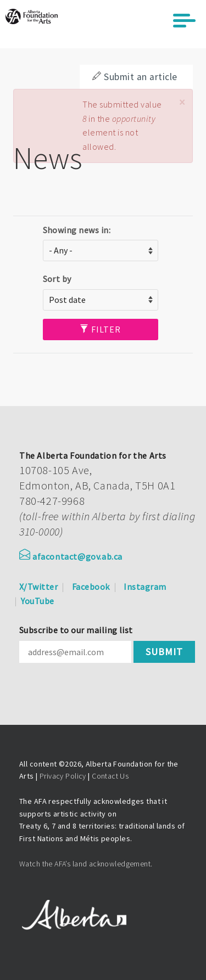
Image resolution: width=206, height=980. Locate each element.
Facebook (91, 587)
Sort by (57, 279)
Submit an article (135, 77)
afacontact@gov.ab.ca (71, 556)
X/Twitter (38, 587)
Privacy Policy (63, 776)
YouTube (37, 601)
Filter (100, 329)
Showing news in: (77, 230)
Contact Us (110, 776)
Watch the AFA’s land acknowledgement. (86, 864)
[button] (182, 102)
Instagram (145, 587)
